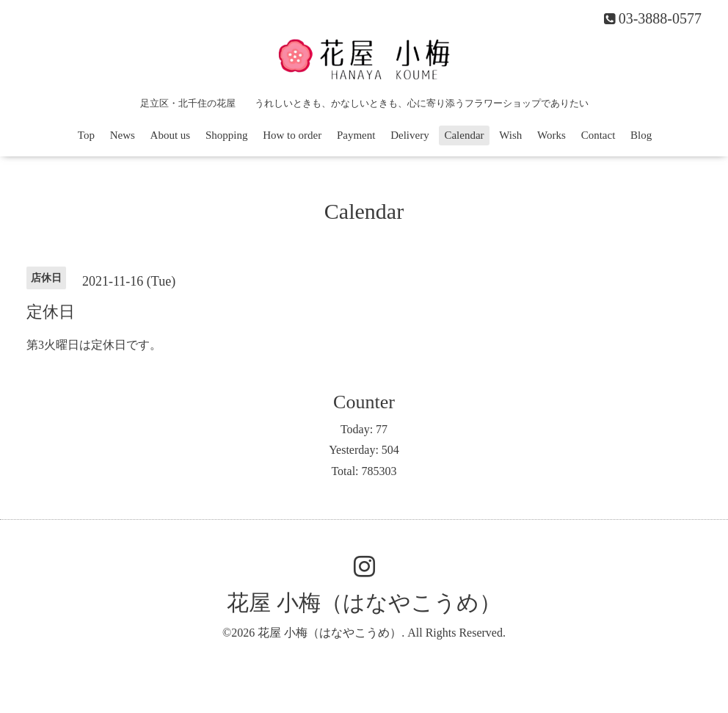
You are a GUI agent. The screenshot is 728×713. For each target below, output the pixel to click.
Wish (510, 135)
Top (86, 135)
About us (171, 135)
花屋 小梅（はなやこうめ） (364, 602)
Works (552, 135)
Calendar (464, 135)
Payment (356, 135)
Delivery (409, 135)
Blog (641, 135)
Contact (598, 135)
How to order (292, 135)
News (123, 135)
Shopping (227, 135)
